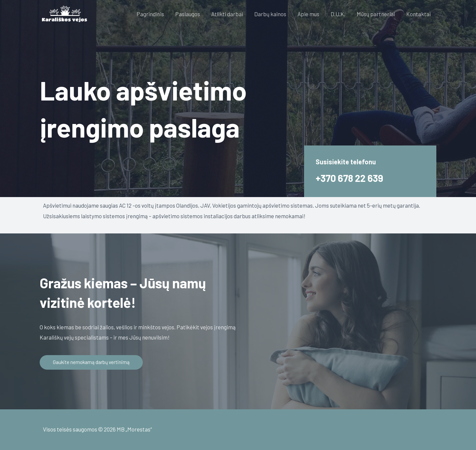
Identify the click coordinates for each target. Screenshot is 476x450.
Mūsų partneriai (376, 14)
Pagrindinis (150, 14)
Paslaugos (188, 14)
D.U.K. (338, 14)
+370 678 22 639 (353, 178)
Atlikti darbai (227, 14)
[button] (92, 362)
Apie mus (308, 14)
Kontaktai (418, 14)
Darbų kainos (270, 14)
